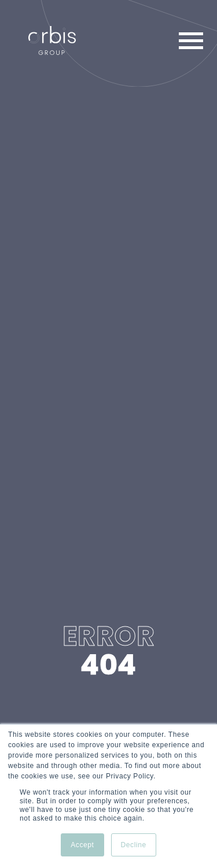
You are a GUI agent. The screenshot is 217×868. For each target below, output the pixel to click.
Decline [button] (134, 845)
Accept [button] (82, 845)
